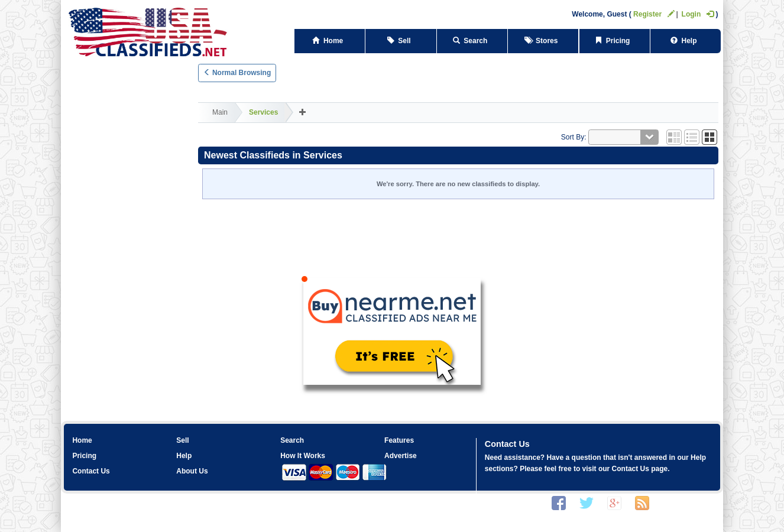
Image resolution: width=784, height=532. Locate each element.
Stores (543, 41)
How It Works (303, 456)
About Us (192, 471)
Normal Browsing (237, 73)
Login (698, 14)
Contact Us (91, 471)
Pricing (614, 41)
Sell (401, 41)
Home (330, 41)
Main (220, 112)
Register (654, 14)
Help (686, 41)
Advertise (401, 456)
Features (399, 440)
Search (472, 41)
